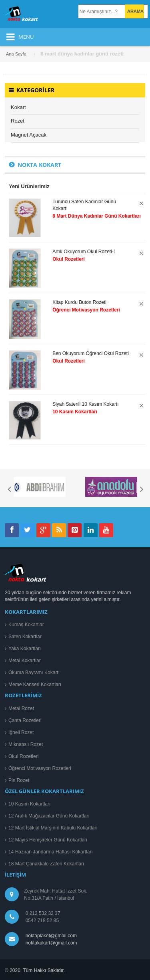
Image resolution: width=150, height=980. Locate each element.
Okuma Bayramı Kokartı (34, 673)
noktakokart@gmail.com (50, 943)
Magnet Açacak (29, 135)
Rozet (18, 121)
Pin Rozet (19, 780)
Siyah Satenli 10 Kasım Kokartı (85, 404)
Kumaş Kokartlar (26, 625)
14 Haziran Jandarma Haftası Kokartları (51, 852)
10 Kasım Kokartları (29, 804)
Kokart (18, 107)
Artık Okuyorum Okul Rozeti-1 (84, 252)
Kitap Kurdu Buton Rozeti (79, 302)
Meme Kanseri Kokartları (35, 684)
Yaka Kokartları (25, 649)
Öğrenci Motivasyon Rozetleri (40, 768)
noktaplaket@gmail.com (51, 936)
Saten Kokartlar (25, 637)
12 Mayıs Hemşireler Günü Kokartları (48, 840)
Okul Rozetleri (23, 756)
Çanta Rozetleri (25, 720)
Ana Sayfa (16, 54)
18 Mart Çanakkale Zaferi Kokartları (46, 864)
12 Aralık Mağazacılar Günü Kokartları (49, 816)
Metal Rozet (21, 708)
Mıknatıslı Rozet (26, 744)
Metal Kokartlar (25, 661)
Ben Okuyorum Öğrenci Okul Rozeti (91, 353)
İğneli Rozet (21, 732)
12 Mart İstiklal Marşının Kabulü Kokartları (53, 828)
